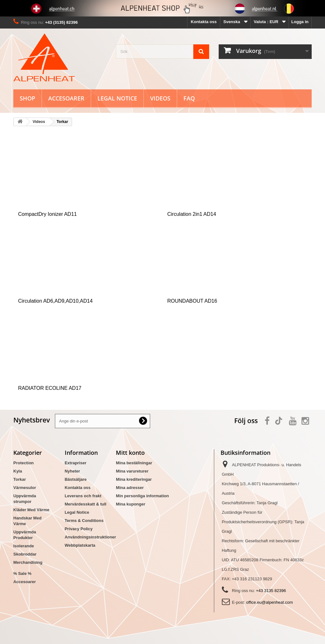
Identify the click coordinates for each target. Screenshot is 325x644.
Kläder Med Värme (31, 510)
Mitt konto (130, 453)
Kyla (18, 471)
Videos (160, 98)
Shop (27, 98)
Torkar (20, 479)
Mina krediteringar (134, 479)
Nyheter (72, 471)
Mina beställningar (134, 463)
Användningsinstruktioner (90, 537)
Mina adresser (130, 488)
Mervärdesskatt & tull (86, 504)
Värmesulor (25, 488)
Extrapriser (76, 463)
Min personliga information (142, 496)
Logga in (300, 22)
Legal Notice (117, 98)
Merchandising (28, 562)
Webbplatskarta (80, 545)
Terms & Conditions (84, 521)
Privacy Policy (79, 529)
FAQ (189, 98)
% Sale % (22, 573)
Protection (23, 463)
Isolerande (24, 546)
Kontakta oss (204, 22)
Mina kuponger (130, 504)
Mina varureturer (132, 471)
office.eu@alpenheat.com (269, 602)
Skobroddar (25, 554)
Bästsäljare (76, 479)
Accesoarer (66, 98)
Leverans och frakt (83, 496)
